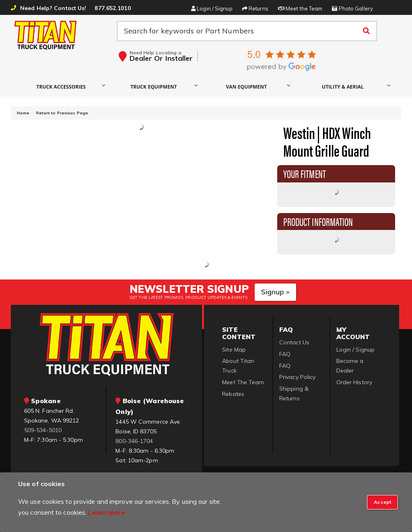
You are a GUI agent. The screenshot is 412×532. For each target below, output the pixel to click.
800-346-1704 (134, 441)
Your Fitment (305, 173)
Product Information (318, 221)
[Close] (382, 502)
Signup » (275, 292)
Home (23, 113)
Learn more (107, 512)
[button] (63, 86)
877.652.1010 (112, 8)
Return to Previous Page (62, 113)
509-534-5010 (43, 430)
